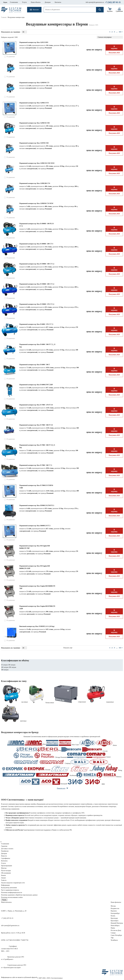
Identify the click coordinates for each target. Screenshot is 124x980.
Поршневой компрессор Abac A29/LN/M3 (34, 42)
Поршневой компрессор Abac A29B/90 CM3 (35, 63)
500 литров (5, 670)
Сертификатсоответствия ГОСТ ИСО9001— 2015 (9, 949)
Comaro (89, 755)
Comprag (42, 762)
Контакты (4, 861)
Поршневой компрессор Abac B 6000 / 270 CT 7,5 (36, 324)
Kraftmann (40, 775)
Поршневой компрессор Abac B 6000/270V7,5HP (36, 385)
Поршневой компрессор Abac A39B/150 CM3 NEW (37, 163)
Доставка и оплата (7, 849)
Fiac (71, 769)
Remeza (99, 775)
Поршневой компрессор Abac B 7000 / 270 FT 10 (36, 405)
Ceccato (84, 749)
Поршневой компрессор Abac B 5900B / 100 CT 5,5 (37, 264)
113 (120, 32)
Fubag (107, 769)
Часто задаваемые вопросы (10, 890)
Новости (4, 856)
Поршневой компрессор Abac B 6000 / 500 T (35, 365)
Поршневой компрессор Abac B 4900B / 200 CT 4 (36, 244)
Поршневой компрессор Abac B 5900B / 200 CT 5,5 (37, 284)
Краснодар (114, 918)
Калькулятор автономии (9, 888)
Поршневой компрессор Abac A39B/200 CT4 (35, 183)
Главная (4, 17)
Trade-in (4, 880)
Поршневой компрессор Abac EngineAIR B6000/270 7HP (37, 587)
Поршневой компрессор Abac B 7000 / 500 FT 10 (36, 425)
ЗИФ (86, 782)
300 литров (12, 667)
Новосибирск (115, 926)
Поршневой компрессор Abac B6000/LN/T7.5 (35, 526)
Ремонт (3, 875)
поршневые (110, 702)
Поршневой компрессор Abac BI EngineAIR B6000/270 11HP (35, 567)
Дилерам (4, 853)
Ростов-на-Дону (116, 930)
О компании (5, 844)
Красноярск (115, 921)
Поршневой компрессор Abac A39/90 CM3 (34, 143)
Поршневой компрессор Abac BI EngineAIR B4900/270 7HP (35, 547)
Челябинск (114, 940)
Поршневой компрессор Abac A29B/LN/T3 (34, 103)
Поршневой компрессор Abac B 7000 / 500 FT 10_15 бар (37, 446)
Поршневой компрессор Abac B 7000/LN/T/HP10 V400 (36, 487)
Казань (113, 916)
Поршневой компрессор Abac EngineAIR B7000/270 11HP (37, 607)
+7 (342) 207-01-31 (113, 2)
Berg (39, 749)
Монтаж (4, 868)
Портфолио (5, 851)
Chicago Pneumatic (40, 755)
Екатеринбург (115, 913)
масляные (25, 702)
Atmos (98, 743)
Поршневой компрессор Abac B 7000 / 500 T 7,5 (36, 465)
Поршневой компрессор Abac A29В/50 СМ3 (35, 123)
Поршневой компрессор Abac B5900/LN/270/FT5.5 (37, 505)
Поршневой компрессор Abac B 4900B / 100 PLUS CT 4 (37, 225)
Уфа (112, 938)
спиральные (82, 702)
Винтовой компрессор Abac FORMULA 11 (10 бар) (37, 626)
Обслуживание (6, 873)
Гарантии (4, 846)
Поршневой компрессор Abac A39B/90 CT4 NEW (36, 203)
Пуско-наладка (6, 871)
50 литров (4, 665)
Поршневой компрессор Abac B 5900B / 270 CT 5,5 (37, 304)
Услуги (3, 863)
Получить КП (114, 53)
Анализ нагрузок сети (13, 883)
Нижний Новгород (117, 923)
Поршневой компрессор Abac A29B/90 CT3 (34, 83)
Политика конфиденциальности (12, 892)
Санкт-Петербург (116, 935)
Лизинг (3, 878)
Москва (113, 906)
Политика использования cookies (12, 897)
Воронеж (114, 911)
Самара (113, 933)
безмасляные (50, 703)
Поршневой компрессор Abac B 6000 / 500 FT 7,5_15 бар (37, 346)
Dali (91, 762)
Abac (27, 743)
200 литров (5, 667)
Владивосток (115, 908)
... (117, 32)
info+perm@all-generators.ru (95, 2)
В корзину (114, 47)
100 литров (12, 665)
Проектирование (7, 866)
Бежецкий (43, 782)
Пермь (5, 2)
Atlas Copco (63, 743)
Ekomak (26, 769)
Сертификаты (6, 858)
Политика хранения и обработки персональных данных (19, 895)
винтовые (23, 721)
